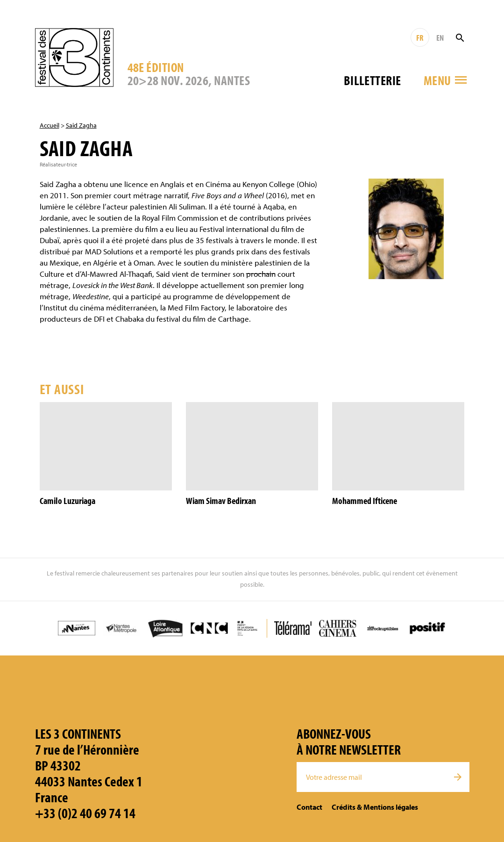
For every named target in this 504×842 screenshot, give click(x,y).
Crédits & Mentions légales (375, 807)
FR (420, 38)
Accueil (50, 125)
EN (440, 38)
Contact (309, 807)
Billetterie (373, 80)
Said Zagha (81, 125)
